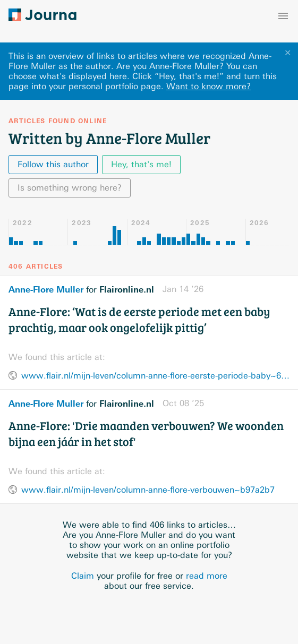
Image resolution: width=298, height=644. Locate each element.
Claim (83, 576)
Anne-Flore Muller (46, 289)
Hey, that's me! (141, 164)
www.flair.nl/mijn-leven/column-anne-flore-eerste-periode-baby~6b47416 (155, 376)
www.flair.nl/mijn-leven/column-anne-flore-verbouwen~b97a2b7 (148, 490)
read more (207, 576)
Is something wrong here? (70, 188)
